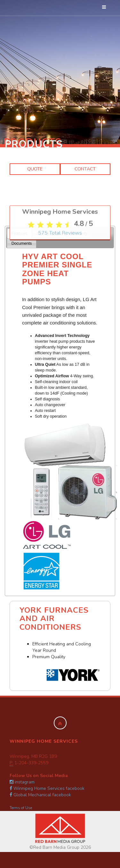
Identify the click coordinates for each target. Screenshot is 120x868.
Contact (85, 169)
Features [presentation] (20, 233)
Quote (35, 169)
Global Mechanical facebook (40, 795)
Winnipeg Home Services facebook (47, 788)
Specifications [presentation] (49, 233)
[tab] (19, 233)
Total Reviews (60, 321)
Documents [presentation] (22, 243)
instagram (22, 782)
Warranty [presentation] (79, 233)
